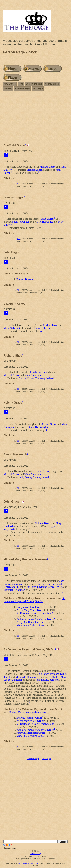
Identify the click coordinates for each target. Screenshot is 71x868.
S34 (19, 184)
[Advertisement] (35, 119)
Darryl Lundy (35, 854)
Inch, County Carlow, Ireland (34, 477)
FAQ (21, 84)
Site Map (8, 88)
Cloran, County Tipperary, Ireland (36, 378)
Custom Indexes (34, 84)
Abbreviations (52, 84)
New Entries (10, 84)
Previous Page (22, 88)
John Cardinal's (23, 864)
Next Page (38, 88)
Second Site (34, 864)
